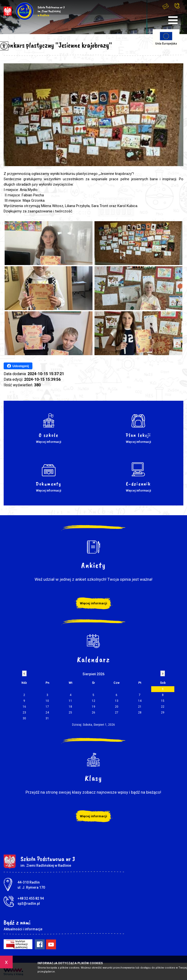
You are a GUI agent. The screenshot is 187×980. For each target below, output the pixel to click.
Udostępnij (18, 366)
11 (70, 701)
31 (47, 718)
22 (163, 707)
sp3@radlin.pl (166, 6)
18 (70, 707)
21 (140, 707)
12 (93, 701)
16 (24, 707)
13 (117, 701)
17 (47, 707)
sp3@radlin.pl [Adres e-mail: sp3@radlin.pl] (29, 904)
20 (117, 707)
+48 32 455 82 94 (177, 6)
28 (140, 713)
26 (93, 713)
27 (117, 713)
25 (70, 713)
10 (47, 701)
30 (24, 718)
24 (47, 713)
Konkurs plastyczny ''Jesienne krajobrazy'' (58, 45)
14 (140, 701)
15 (163, 701)
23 (24, 713)
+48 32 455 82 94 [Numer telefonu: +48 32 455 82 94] (31, 898)
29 (163, 713)
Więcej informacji (93, 603)
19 (93, 707)
